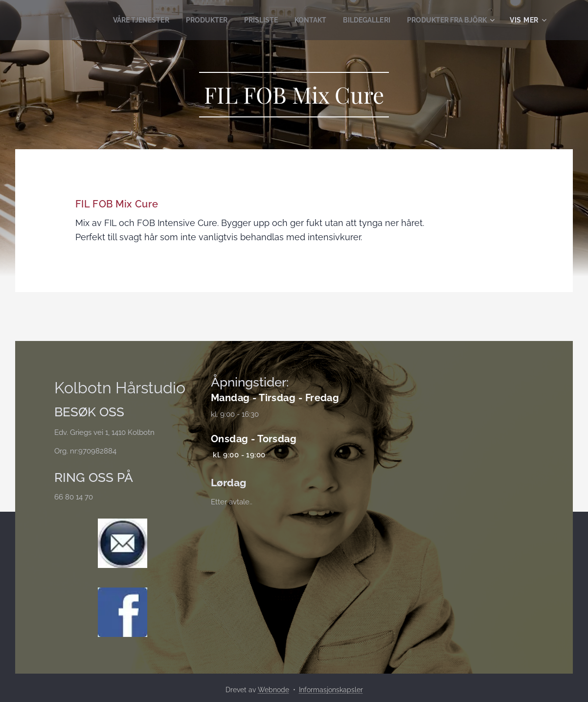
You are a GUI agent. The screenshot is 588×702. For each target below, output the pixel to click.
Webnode (273, 690)
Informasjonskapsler (331, 690)
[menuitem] (120, 20)
